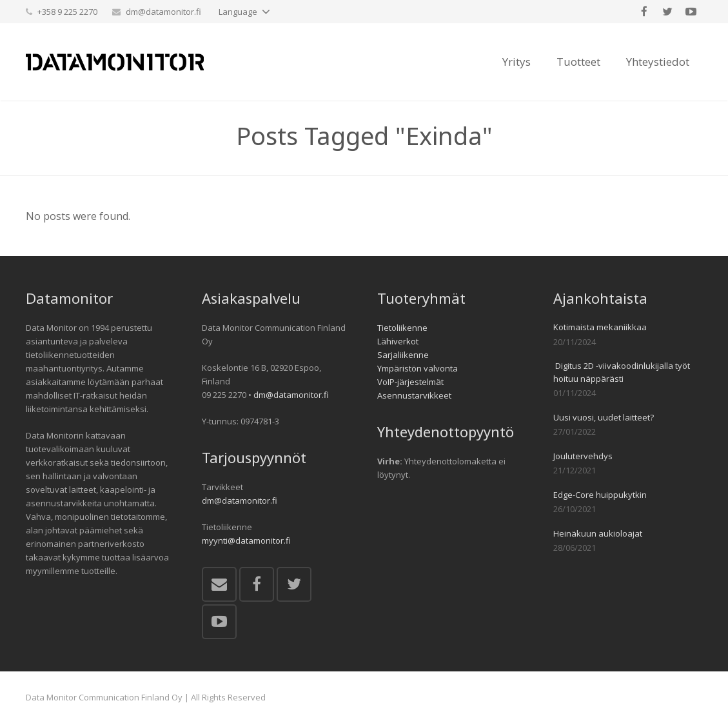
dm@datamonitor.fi (163, 12)
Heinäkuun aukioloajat (598, 533)
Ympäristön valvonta (418, 368)
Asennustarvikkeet (414, 395)
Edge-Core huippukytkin (600, 495)
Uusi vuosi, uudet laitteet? (604, 417)
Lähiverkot (398, 341)
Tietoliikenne (402, 328)
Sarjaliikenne (403, 355)
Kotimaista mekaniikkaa (600, 327)
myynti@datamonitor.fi (246, 540)
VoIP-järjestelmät (410, 382)
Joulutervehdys (583, 456)
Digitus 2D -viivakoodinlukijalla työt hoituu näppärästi (622, 372)
